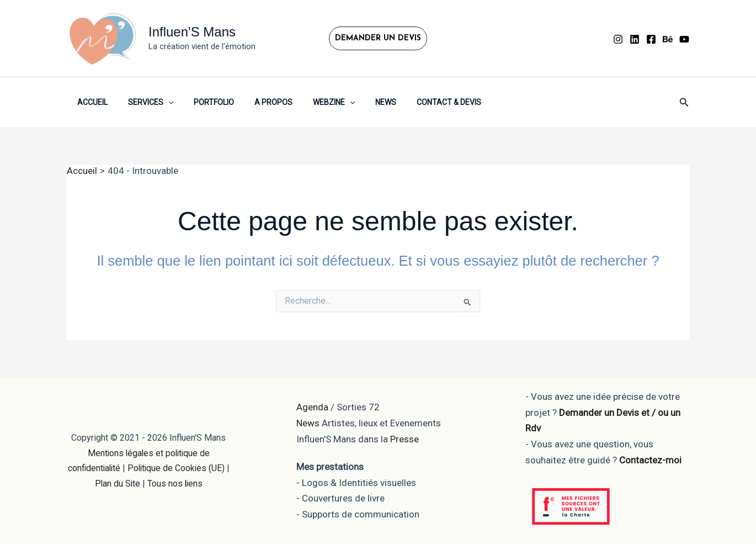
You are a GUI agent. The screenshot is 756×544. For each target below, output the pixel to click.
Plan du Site (119, 484)
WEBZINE (311, 102)
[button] (378, 38)
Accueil (90, 102)
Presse (404, 439)
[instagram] (618, 39)
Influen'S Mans (192, 32)
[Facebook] (651, 39)
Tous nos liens (178, 484)
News (359, 102)
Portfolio (201, 102)
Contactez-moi (650, 460)
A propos (256, 102)
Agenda (312, 407)
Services (143, 102)
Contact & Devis (417, 102)
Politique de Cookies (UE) (179, 468)
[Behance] (668, 39)
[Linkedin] (635, 39)
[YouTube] (684, 39)
